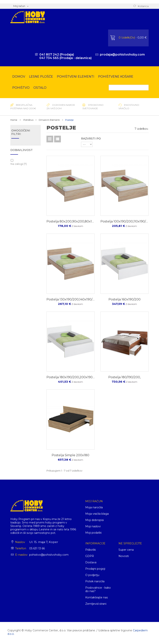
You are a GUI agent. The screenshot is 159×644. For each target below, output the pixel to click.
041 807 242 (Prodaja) (57, 55)
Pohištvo (21, 88)
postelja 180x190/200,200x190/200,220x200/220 (71, 377)
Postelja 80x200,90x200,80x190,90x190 (71, 221)
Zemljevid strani (96, 604)
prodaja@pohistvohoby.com (122, 55)
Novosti (124, 556)
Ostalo (40, 88)
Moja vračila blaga (97, 514)
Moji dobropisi (94, 520)
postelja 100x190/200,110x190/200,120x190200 (125, 221)
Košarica (143, 6)
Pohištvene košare (116, 77)
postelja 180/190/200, (124, 377)
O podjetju (92, 575)
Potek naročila (95, 581)
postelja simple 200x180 (70, 455)
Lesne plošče (41, 77)
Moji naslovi (93, 526)
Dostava (91, 562)
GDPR (90, 556)
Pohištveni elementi (76, 77)
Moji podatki (93, 533)
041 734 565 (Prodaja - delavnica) (65, 58)
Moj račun (94, 501)
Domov (19, 77)
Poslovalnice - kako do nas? (98, 589)
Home (14, 120)
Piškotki (91, 550)
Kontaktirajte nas (96, 597)
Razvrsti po (91, 139)
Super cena (126, 550)
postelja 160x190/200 (125, 299)
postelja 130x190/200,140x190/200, (71, 299)
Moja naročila (94, 507)
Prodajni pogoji (95, 569)
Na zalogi (19, 164)
